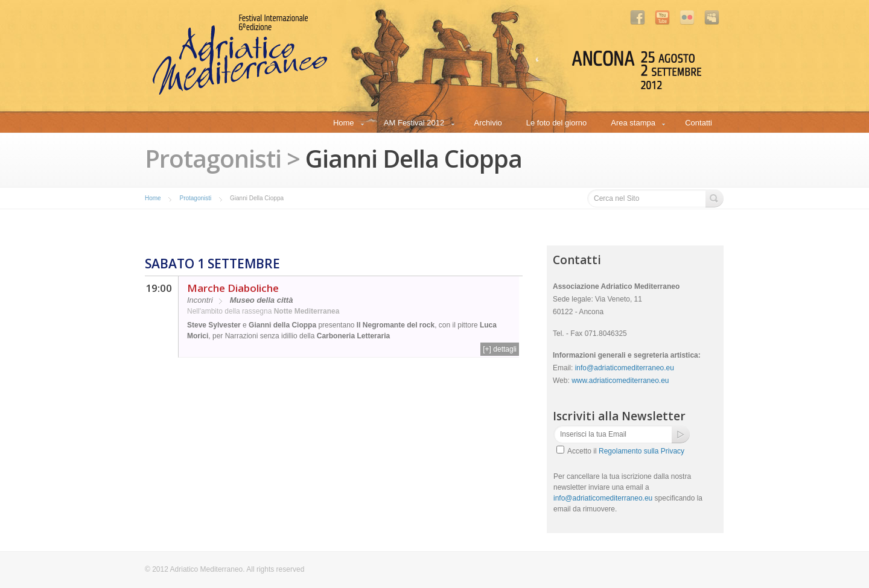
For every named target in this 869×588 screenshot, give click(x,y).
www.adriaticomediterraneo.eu (620, 381)
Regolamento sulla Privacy (641, 451)
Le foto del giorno (556, 123)
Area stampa (633, 125)
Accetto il (626, 451)
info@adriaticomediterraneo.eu (625, 368)
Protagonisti (195, 198)
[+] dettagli (500, 349)
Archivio (488, 123)
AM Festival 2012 (414, 125)
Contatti (699, 123)
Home (343, 125)
